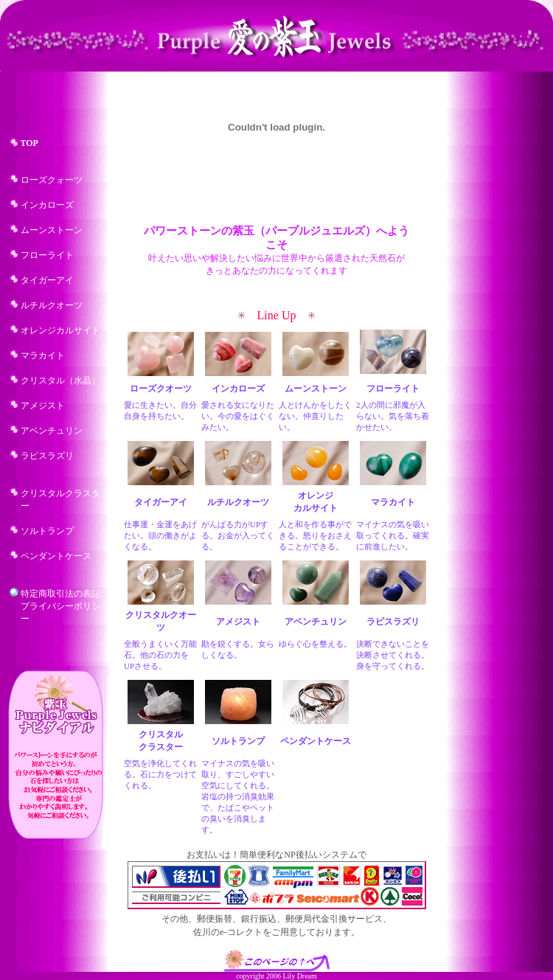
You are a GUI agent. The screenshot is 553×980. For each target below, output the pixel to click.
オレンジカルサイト (60, 330)
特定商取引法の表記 (60, 594)
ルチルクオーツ (52, 305)
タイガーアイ (47, 280)
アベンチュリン (52, 431)
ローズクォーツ (52, 180)
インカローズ (47, 205)
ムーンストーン (52, 230)
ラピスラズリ (47, 456)
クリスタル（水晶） (60, 380)
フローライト (47, 255)
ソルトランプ (47, 531)
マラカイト (43, 355)
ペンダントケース (56, 556)
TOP (29, 143)
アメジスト (43, 406)
